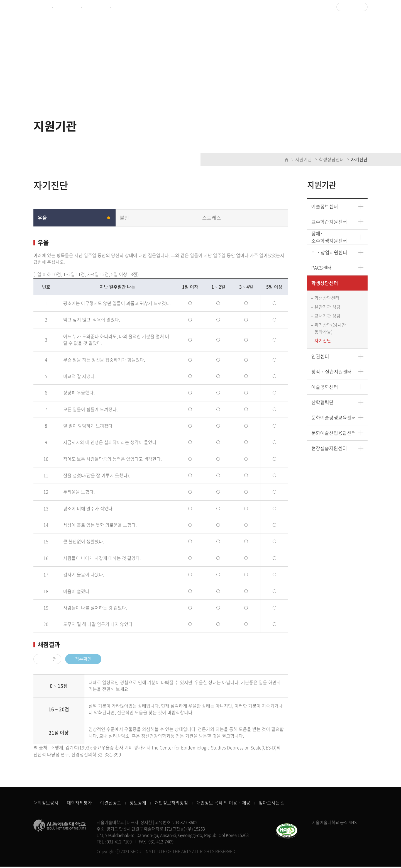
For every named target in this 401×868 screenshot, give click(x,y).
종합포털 (41, 7)
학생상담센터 (325, 283)
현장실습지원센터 (329, 449)
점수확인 (83, 660)
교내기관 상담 (327, 316)
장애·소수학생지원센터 (329, 237)
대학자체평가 (79, 804)
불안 (124, 218)
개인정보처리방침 (171, 804)
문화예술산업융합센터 (334, 433)
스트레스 (212, 218)
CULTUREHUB (126, 7)
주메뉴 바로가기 (0, 0)
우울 (42, 218)
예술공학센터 (325, 387)
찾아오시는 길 (272, 804)
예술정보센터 (95, 7)
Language (350, 7)
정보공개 (138, 804)
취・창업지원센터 (329, 253)
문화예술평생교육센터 (334, 418)
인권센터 (320, 357)
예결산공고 (111, 804)
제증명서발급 (66, 7)
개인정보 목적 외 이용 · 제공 (223, 804)
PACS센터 (321, 268)
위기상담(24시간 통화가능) (330, 329)
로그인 (323, 7)
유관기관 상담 (327, 307)
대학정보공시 (46, 804)
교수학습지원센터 (329, 222)
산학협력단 (322, 403)
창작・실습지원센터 (332, 372)
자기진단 (323, 341)
